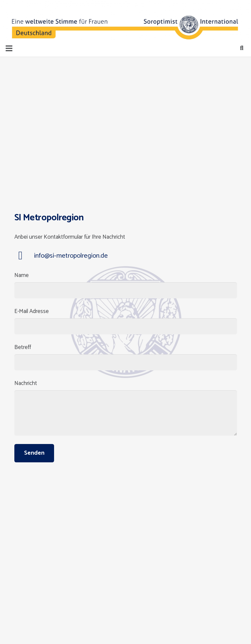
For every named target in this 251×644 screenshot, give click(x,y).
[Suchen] (242, 48)
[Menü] (9, 48)
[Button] (29, 20)
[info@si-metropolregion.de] (24, 256)
